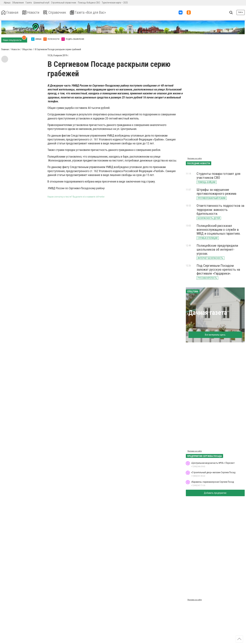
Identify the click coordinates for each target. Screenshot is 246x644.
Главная (10, 12)
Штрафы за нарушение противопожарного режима (216, 192)
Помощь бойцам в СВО (89, 3)
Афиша (7, 3)
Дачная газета (208, 313)
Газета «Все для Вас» (93, 12)
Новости (32, 12)
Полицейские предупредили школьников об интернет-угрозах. (217, 249)
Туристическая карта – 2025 (115, 3)
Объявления (18, 3)
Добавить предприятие (215, 493)
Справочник (57, 12)
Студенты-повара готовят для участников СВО (218, 176)
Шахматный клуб (41, 3)
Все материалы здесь (215, 335)
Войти (241, 12)
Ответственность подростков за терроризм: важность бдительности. (220, 210)
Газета (29, 3)
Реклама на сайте (195, 158)
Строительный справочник (64, 3)
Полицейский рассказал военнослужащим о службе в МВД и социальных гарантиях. (219, 230)
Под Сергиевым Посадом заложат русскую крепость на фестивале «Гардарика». (218, 270)
